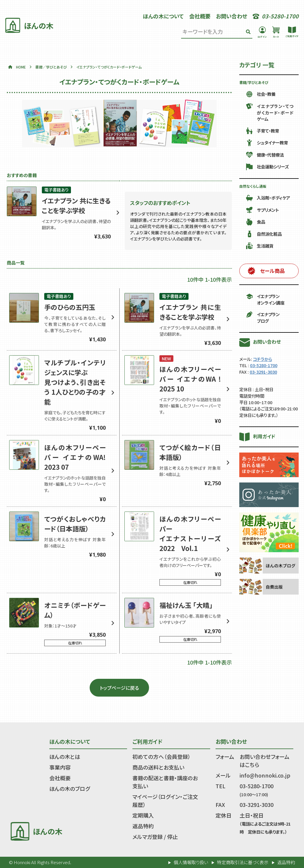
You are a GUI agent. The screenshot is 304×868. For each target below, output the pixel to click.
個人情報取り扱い (191, 862)
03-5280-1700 (264, 365)
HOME (21, 67)
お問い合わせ (232, 16)
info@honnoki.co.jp (265, 775)
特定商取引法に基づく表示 (243, 862)
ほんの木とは (65, 756)
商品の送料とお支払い (158, 767)
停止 (172, 837)
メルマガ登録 (148, 837)
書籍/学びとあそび (254, 82)
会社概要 (200, 16)
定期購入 (143, 815)
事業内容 (60, 767)
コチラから (262, 359)
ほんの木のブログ (70, 789)
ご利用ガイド (147, 741)
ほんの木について (163, 16)
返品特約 (143, 826)
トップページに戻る (119, 688)
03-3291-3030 (263, 372)
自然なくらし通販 (253, 186)
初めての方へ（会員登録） (161, 756)
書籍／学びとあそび (51, 67)
